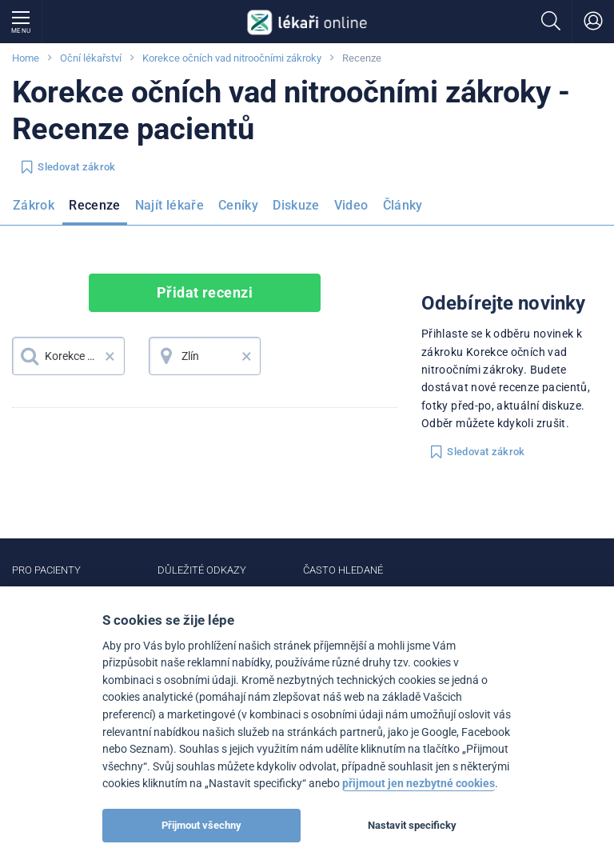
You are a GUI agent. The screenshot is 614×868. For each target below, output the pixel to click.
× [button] (110, 356)
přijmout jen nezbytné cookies (419, 784)
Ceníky (238, 205)
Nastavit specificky (412, 825)
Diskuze (296, 205)
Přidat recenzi (205, 292)
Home (26, 58)
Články (403, 205)
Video (351, 205)
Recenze (95, 205)
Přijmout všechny (201, 825)
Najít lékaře (169, 205)
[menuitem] (37, 210)
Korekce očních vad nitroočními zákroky (232, 58)
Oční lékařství (91, 58)
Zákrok (34, 205)
